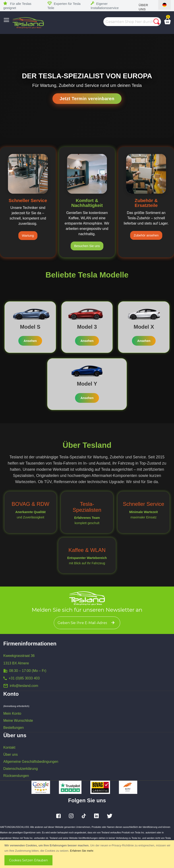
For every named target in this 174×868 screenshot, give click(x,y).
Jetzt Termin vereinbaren (87, 99)
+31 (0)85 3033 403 (24, 678)
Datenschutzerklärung (21, 769)
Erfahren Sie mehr (82, 851)
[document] (87, 854)
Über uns (11, 755)
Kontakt (9, 747)
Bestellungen (14, 728)
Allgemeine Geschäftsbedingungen (31, 762)
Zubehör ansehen (146, 235)
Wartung (28, 236)
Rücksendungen (16, 776)
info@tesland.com (24, 686)
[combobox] (132, 22)
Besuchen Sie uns (87, 246)
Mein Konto (12, 713)
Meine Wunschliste (18, 721)
